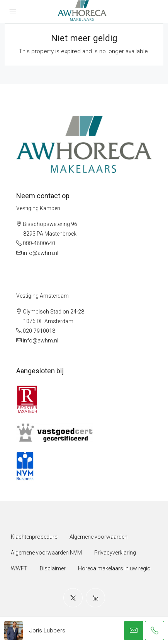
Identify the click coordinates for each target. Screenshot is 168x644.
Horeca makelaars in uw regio (114, 568)
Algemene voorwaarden (98, 537)
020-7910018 (39, 331)
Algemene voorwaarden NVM (46, 553)
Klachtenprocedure (34, 537)
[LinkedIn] (95, 598)
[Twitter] (73, 598)
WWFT (19, 568)
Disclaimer (53, 568)
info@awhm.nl (41, 253)
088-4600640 (39, 243)
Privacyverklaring (115, 553)
